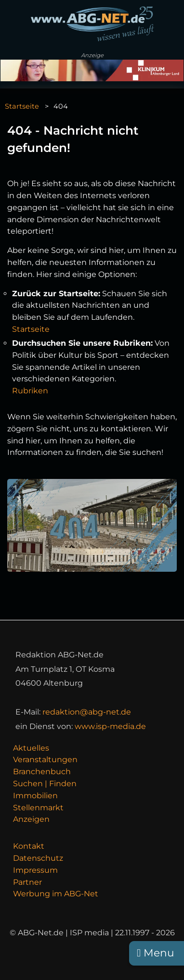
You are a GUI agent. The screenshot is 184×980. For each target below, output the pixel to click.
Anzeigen (31, 819)
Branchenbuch (42, 772)
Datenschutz (38, 858)
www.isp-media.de (110, 726)
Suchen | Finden (45, 784)
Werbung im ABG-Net (56, 894)
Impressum (35, 870)
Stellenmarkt (38, 808)
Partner (27, 882)
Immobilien (35, 796)
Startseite (22, 106)
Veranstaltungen (45, 760)
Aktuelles (31, 748)
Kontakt (29, 846)
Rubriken (30, 391)
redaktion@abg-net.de (87, 712)
